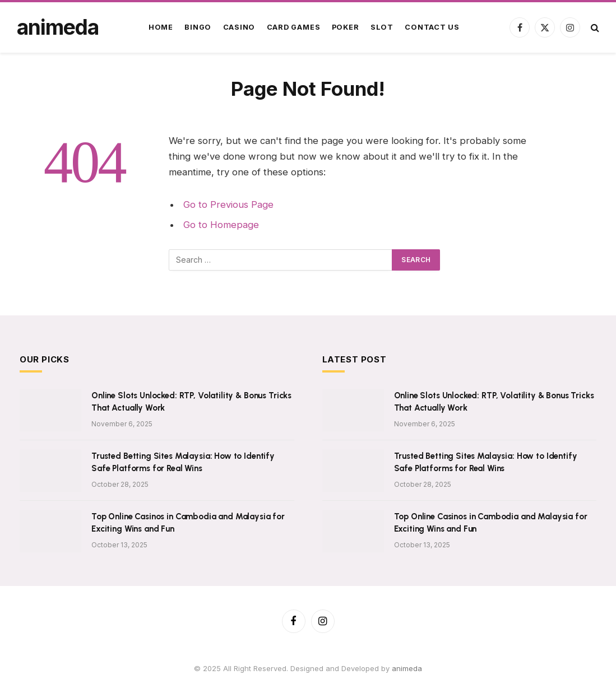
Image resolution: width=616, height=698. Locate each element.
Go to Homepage (221, 225)
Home (161, 27)
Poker (346, 27)
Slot (382, 27)
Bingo (198, 27)
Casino (239, 27)
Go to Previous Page (228, 204)
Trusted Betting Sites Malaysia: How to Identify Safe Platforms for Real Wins (183, 462)
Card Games (294, 27)
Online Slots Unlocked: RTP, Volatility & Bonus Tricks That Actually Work (191, 401)
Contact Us (432, 27)
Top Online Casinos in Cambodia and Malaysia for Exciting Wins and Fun (188, 522)
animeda (407, 668)
